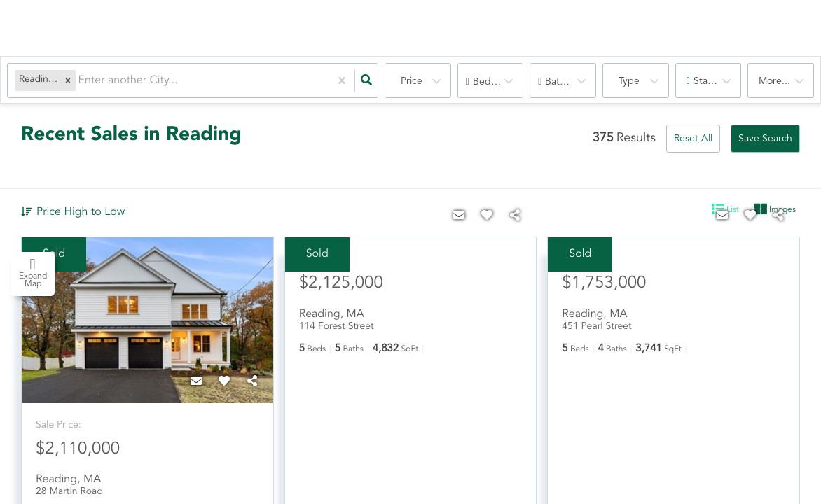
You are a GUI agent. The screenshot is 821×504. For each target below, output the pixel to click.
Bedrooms (496, 82)
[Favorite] (224, 382)
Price (412, 81)
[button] (68, 81)
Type (629, 81)
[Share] (252, 382)
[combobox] (80, 81)
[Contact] (196, 382)
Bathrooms (569, 82)
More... (774, 81)
